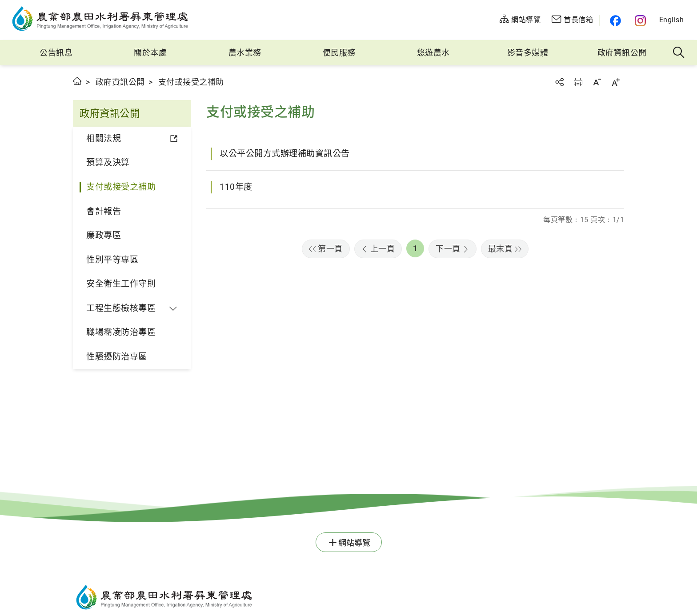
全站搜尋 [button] (679, 53)
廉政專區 (104, 235)
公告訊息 (56, 53)
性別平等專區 (112, 260)
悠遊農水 (433, 53)
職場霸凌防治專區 (121, 332)
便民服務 (339, 53)
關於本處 (150, 53)
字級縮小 (597, 82)
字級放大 (616, 82)
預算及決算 (108, 162)
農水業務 (245, 53)
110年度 (236, 187)
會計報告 (104, 211)
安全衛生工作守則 (121, 284)
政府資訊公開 (622, 53)
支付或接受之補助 (121, 187)
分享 (559, 82)
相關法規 (104, 138)
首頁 (78, 81)
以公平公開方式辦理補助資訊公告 (285, 154)
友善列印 (578, 82)
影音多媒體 (528, 53)
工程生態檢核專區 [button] (121, 308)
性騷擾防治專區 (117, 357)
